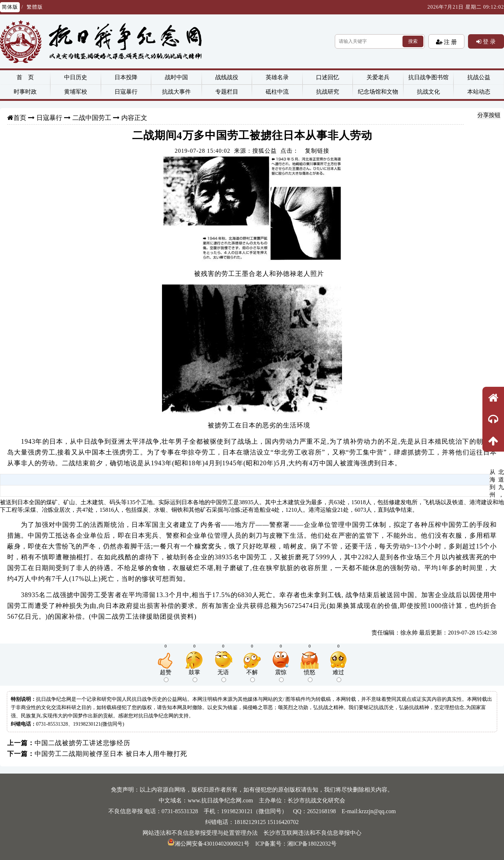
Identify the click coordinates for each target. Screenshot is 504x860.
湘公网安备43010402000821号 (208, 844)
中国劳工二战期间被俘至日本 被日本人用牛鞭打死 (111, 754)
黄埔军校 (76, 92)
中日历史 (76, 77)
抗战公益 (479, 77)
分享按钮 (489, 115)
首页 (20, 118)
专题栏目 (227, 92)
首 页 (25, 77)
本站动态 (479, 92)
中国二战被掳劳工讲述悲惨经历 (82, 743)
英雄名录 (277, 77)
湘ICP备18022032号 (312, 844)
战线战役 (227, 77)
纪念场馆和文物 (378, 92)
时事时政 (25, 92)
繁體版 (35, 7)
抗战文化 (428, 92)
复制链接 (317, 151)
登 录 (489, 41)
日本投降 (126, 77)
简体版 (10, 7)
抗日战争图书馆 (428, 77)
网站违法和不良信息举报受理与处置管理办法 (200, 833)
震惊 (281, 676)
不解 (252, 676)
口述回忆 (328, 77)
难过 (338, 676)
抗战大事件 (176, 92)
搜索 (413, 41)
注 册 (450, 42)
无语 (223, 676)
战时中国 (176, 77)
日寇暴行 (126, 92)
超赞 (166, 676)
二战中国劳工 (92, 118)
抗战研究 (328, 92)
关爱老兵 (378, 77)
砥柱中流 (277, 92)
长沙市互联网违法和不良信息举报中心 (312, 833)
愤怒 (310, 676)
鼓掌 (194, 676)
